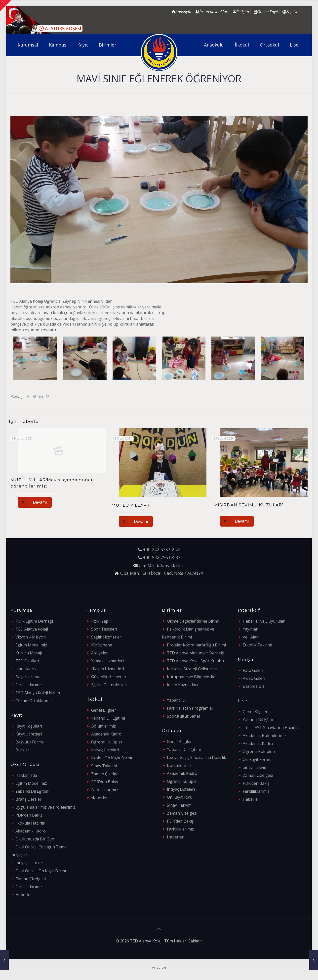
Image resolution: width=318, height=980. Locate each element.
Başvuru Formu (30, 742)
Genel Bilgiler (104, 710)
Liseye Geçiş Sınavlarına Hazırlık (197, 757)
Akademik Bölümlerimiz (265, 735)
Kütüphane (102, 645)
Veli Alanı (251, 637)
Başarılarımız (28, 677)
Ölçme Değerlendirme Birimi (193, 621)
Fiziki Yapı (100, 621)
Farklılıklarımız (29, 685)
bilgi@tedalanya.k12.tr (162, 565)
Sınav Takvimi (104, 766)
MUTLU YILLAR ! (130, 505)
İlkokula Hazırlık (30, 823)
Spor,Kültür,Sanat (184, 716)
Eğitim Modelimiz (31, 645)
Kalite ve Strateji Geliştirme (192, 669)
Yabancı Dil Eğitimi (32, 791)
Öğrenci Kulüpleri (107, 742)
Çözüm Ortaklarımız (34, 701)
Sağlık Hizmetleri (107, 637)
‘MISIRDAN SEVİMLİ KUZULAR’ (248, 505)
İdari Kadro (26, 669)
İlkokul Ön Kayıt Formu (112, 758)
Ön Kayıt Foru (180, 797)
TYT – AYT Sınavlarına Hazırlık (271, 728)
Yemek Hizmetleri (107, 661)
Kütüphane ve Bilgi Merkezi (193, 677)
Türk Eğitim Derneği (34, 621)
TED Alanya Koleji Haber (38, 693)
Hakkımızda (26, 775)
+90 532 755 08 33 (162, 557)
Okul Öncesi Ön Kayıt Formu (41, 871)
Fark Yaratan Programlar (190, 708)
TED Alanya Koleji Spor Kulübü (195, 661)
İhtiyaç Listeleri (29, 863)
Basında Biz (254, 686)
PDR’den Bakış (29, 815)
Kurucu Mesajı (29, 653)
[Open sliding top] (6, 6)
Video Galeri (254, 678)
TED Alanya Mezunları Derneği (196, 653)
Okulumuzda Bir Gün (35, 839)
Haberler (24, 895)
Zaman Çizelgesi (31, 879)
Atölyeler (99, 653)
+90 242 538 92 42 (162, 549)
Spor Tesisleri (104, 629)
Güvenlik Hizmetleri (109, 677)
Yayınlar (250, 629)
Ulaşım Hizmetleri (108, 669)
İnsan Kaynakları (182, 685)
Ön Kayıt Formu (257, 759)
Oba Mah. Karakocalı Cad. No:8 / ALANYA (162, 573)
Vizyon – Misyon (31, 637)
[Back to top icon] (159, 929)
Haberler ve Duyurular (264, 621)
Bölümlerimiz (103, 726)
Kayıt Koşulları (29, 726)
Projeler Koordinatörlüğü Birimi (196, 645)
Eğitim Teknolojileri (109, 685)
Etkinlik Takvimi (257, 645)
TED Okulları (27, 661)
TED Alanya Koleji (32, 629)
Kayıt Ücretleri (29, 734)
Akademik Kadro (31, 831)
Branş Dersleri (29, 799)
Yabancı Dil (177, 700)
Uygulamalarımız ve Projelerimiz (45, 807)
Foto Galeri (253, 670)
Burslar (22, 750)
